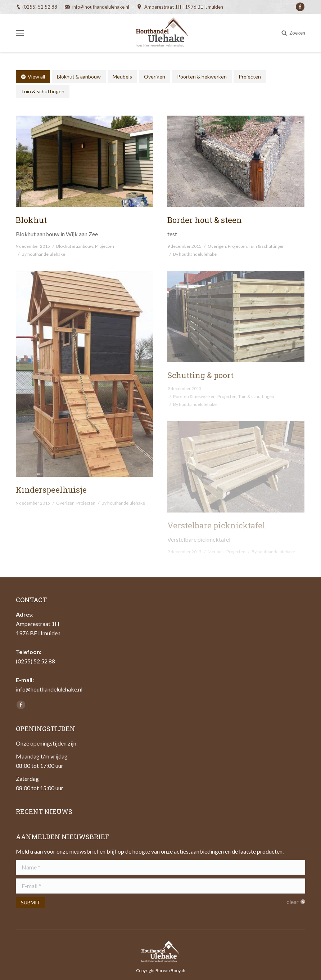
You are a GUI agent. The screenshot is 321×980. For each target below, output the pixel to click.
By (43, 254)
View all (36, 77)
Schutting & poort (200, 375)
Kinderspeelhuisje (51, 490)
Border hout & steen (205, 220)
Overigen (155, 77)
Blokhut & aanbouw (79, 77)
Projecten (250, 77)
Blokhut (31, 220)
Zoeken (297, 33)
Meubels (122, 77)
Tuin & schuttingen (43, 91)
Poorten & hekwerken (202, 77)
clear (293, 902)
